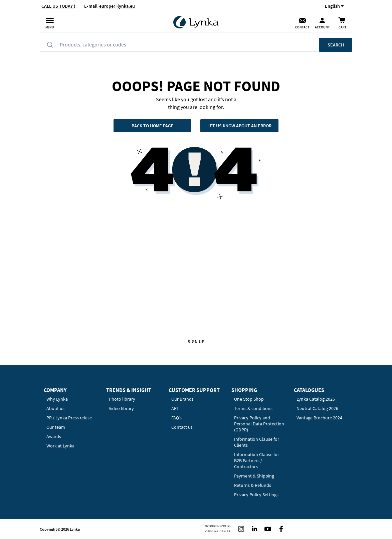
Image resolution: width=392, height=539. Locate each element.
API (175, 408)
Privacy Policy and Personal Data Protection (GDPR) (259, 424)
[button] (332, 6)
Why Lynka (57, 399)
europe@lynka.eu (117, 6)
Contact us (182, 427)
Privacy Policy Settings (256, 495)
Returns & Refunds (253, 485)
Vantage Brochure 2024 (319, 418)
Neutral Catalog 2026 (317, 408)
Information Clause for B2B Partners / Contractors (257, 460)
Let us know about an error (239, 126)
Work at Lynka (60, 446)
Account (322, 27)
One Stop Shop (249, 399)
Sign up (196, 342)
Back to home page (153, 126)
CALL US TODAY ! (58, 6)
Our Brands (182, 399)
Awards (54, 436)
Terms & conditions (253, 408)
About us (55, 408)
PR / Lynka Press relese (69, 418)
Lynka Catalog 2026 (316, 399)
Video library (121, 408)
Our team (56, 427)
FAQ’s (176, 418)
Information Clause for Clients (257, 442)
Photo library (122, 399)
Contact (302, 27)
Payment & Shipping (254, 476)
